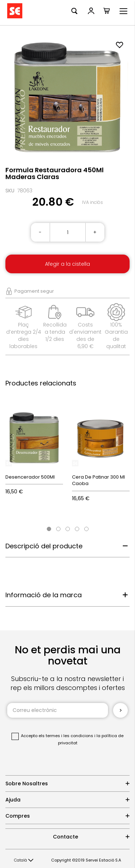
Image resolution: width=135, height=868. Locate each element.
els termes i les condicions (66, 736)
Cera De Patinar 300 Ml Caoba (98, 480)
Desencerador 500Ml (30, 477)
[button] (24, 860)
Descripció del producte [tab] (44, 546)
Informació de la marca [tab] (44, 595)
